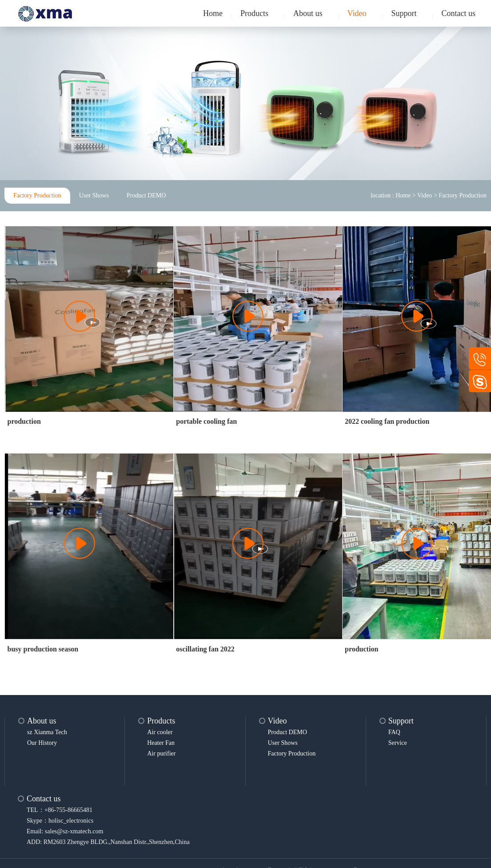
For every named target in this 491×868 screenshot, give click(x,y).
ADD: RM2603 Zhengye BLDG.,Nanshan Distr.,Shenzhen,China (108, 842)
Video (357, 13)
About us (308, 13)
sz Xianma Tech (47, 732)
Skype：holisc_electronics (60, 821)
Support (404, 13)
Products (254, 13)
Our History (42, 743)
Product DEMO (146, 195)
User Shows (94, 195)
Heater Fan (161, 743)
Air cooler (160, 732)
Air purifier (161, 753)
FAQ (394, 732)
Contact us (459, 13)
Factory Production (37, 195)
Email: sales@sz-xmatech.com (65, 831)
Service (398, 743)
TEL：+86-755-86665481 (60, 810)
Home (213, 13)
